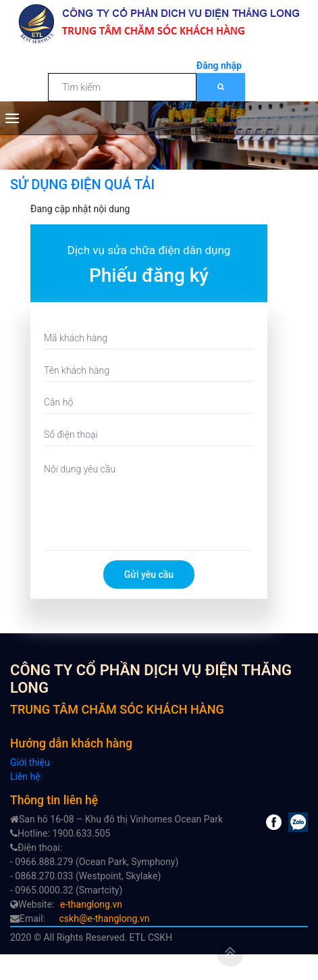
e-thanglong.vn (91, 904)
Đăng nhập (219, 66)
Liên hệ (25, 777)
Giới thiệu (30, 762)
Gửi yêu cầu (149, 574)
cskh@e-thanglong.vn (105, 918)
